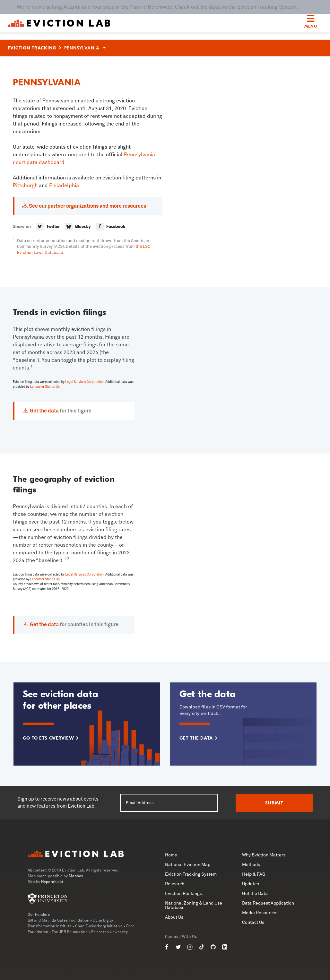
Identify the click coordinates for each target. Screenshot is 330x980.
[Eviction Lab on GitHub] (213, 947)
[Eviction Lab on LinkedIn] (225, 947)
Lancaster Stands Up (45, 387)
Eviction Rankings (183, 894)
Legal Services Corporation (84, 382)
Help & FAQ (254, 874)
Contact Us (253, 923)
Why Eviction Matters (264, 855)
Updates (251, 884)
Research (175, 884)
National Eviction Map (188, 865)
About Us (174, 917)
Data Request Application (268, 903)
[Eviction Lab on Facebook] (167, 947)
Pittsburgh (26, 186)
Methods (251, 865)
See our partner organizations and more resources (87, 206)
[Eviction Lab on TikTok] (202, 947)
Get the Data (255, 894)
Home (171, 855)
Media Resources (260, 913)
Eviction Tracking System (191, 874)
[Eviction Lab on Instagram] (190, 947)
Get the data (44, 411)
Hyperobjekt (52, 882)
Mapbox (76, 876)
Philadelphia (64, 186)
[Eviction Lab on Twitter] (178, 947)
